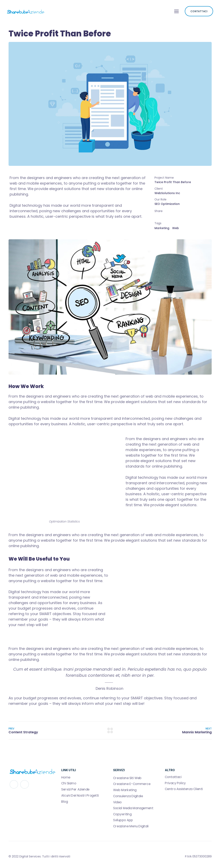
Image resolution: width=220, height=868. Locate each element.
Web (176, 228)
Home (66, 777)
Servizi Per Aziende (75, 789)
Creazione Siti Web (127, 778)
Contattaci (173, 777)
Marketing (162, 228)
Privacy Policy (175, 783)
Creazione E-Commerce (132, 784)
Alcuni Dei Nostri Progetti (80, 795)
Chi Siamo (69, 783)
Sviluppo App (123, 820)
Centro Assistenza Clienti (184, 789)
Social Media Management (133, 808)
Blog (65, 801)
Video (117, 802)
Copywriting (122, 814)
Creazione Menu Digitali (131, 826)
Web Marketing (125, 790)
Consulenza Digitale (128, 796)
